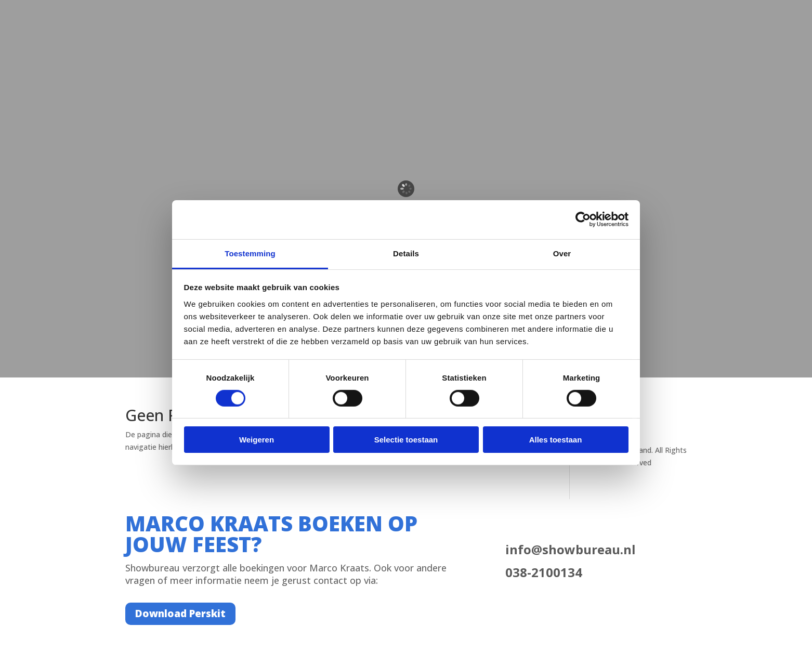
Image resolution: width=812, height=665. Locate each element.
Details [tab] (406, 253)
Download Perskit (181, 614)
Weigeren (257, 440)
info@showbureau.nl (571, 549)
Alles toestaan (556, 440)
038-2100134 (544, 572)
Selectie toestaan (406, 440)
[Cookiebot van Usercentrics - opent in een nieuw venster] (583, 219)
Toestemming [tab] (250, 253)
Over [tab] (562, 253)
